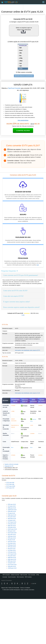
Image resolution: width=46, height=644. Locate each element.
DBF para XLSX (12, 526)
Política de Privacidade (14, 588)
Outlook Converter (15, 575)
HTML (21, 58)
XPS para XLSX (12, 527)
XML (21, 53)
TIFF (21, 66)
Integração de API (9, 466)
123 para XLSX (12, 520)
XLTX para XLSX (12, 522)
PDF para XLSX (12, 504)
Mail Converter (24, 575)
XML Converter (20, 577)
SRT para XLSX (12, 534)
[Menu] (43, 2)
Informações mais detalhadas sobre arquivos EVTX (28, 350)
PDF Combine (28, 577)
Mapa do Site (5, 588)
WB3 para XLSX (12, 508)
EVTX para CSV (10, 488)
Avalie (23, 315)
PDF (20, 48)
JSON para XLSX (12, 510)
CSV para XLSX (12, 524)
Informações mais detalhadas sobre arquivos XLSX (27, 393)
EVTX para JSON (11, 486)
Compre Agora (23, 131)
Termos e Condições (25, 588)
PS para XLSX (11, 513)
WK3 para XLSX (12, 518)
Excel (21, 50)
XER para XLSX (12, 536)
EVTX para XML (10, 484)
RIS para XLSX (12, 531)
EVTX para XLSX (12, 533)
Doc (20, 56)
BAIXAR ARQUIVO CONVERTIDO (24, 76)
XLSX (21, 69)
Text (20, 63)
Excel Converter (12, 577)
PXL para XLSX (12, 517)
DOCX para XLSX (12, 529)
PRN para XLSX (12, 511)
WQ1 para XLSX (12, 515)
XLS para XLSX (12, 506)
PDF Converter (6, 575)
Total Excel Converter (14, 88)
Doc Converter (32, 575)
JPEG (21, 61)
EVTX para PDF (10, 483)
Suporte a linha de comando (11, 464)
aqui (38, 265)
